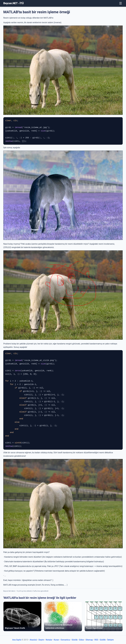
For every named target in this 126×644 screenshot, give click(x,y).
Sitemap (89, 640)
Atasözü (33, 640)
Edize (82, 640)
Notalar (49, 640)
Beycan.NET (10, 3)
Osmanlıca (65, 640)
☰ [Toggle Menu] (121, 3)
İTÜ (22, 3)
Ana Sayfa (17, 640)
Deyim (41, 640)
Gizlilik (103, 640)
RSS (96, 640)
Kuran (56, 640)
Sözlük (75, 640)
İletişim (111, 640)
